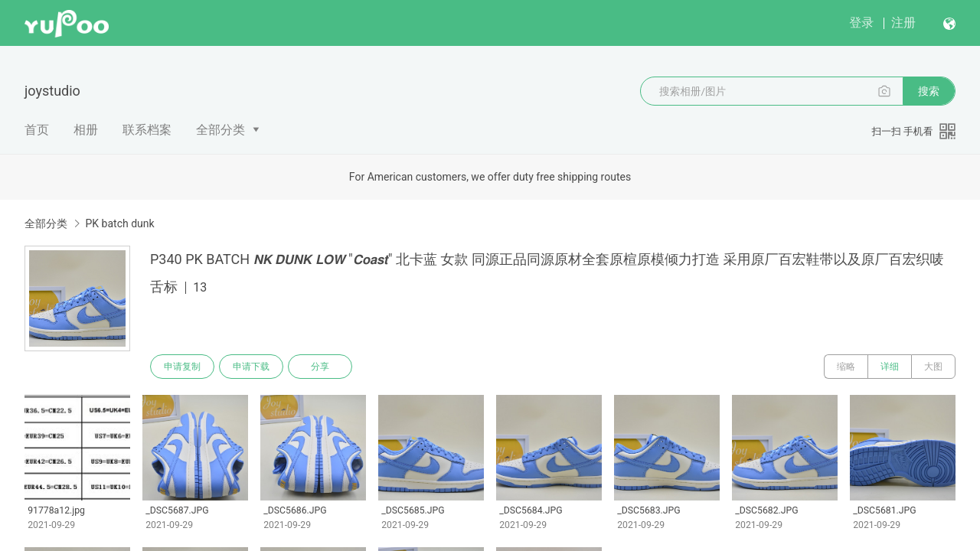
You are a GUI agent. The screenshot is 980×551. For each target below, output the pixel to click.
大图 (933, 367)
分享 (320, 367)
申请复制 (182, 367)
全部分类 (220, 130)
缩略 (846, 367)
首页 (37, 130)
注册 (903, 23)
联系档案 (147, 130)
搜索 (929, 91)
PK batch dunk (119, 223)
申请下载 (251, 367)
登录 (861, 23)
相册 (86, 130)
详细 (890, 367)
